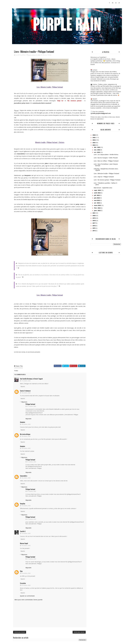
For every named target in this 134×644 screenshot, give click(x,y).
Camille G (23, 531)
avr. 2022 (97, 203)
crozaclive (23, 583)
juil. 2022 (97, 195)
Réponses (24, 402)
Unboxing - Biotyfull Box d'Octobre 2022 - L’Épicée (106, 170)
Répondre (23, 387)
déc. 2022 (97, 147)
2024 (94, 140)
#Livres (45, 55)
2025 (94, 137)
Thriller (50, 55)
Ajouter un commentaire (27, 596)
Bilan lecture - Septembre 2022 (103, 188)
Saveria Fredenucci (25, 391)
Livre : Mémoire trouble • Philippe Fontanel (106, 173)
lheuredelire (24, 476)
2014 (94, 231)
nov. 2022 (97, 150)
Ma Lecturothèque (25, 434)
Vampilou (23, 504)
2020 (94, 216)
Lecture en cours (106, 253)
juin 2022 (97, 198)
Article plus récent (20, 632)
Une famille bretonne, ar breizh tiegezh (31, 379)
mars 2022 (98, 205)
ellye (21, 571)
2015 (94, 228)
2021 (94, 213)
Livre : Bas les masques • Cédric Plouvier (106, 158)
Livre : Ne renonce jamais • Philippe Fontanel (107, 180)
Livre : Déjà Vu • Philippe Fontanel (104, 177)
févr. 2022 (97, 208)
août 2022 (97, 193)
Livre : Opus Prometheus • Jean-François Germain (106, 165)
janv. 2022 (97, 210)
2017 (94, 223)
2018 (94, 221)
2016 (94, 226)
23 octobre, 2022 (26, 573)
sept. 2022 (98, 190)
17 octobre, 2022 (26, 381)
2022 (94, 145)
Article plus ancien (79, 632)
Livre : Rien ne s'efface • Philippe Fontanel (106, 161)
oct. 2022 (97, 152)
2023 (94, 143)
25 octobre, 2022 (26, 585)
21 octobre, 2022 (32, 406)
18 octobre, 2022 (26, 393)
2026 (94, 135)
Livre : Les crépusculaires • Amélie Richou (106, 155)
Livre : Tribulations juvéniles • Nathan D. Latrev (106, 184)
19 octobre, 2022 (26, 506)
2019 (94, 218)
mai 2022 (97, 200)
